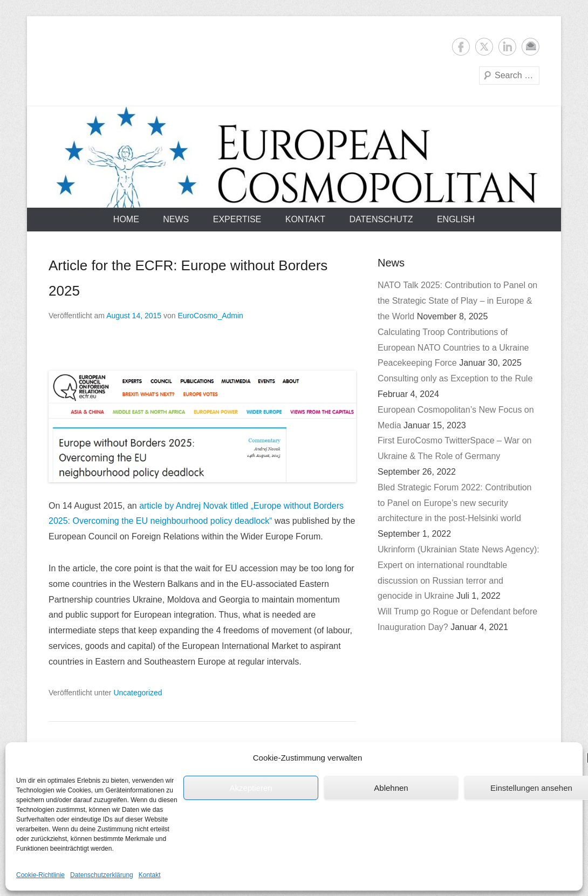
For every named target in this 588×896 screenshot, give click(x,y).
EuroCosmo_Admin (210, 316)
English (456, 219)
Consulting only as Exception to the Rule (455, 378)
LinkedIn (507, 47)
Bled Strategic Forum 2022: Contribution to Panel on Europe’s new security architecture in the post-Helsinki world (454, 503)
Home (126, 219)
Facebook (461, 47)
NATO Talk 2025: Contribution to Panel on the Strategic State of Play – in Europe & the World (457, 301)
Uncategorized (138, 693)
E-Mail (531, 47)
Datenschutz (381, 219)
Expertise (237, 219)
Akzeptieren (251, 788)
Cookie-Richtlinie (40, 875)
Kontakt (150, 875)
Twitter (484, 47)
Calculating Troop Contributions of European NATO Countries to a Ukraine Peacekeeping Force (453, 348)
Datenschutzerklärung (102, 875)
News (176, 219)
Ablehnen (391, 788)
